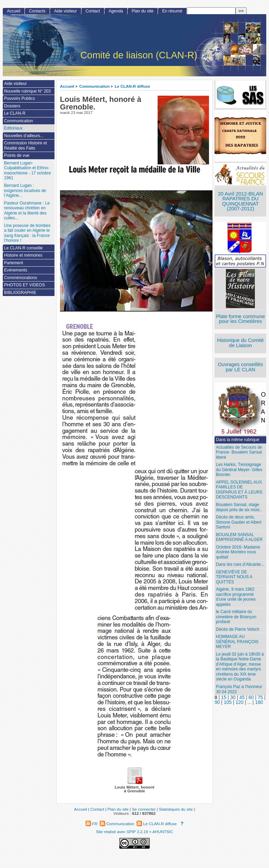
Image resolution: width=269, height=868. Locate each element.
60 (251, 698)
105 (228, 702)
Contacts (37, 11)
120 (240, 702)
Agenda (116, 11)
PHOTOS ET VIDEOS (25, 285)
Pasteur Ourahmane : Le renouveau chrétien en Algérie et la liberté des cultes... (27, 211)
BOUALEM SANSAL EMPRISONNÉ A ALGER (239, 537)
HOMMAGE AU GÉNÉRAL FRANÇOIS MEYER (237, 642)
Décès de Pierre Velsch (238, 629)
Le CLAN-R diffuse (132, 86)
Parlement (14, 263)
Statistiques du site (176, 809)
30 (233, 698)
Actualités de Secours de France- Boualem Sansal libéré (239, 452)
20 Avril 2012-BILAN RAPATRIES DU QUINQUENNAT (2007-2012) (240, 201)
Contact (93, 11)
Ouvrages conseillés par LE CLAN (241, 367)
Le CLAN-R (15, 113)
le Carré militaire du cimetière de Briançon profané (236, 617)
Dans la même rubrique (238, 440)
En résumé (172, 11)
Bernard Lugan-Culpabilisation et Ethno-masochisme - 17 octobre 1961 (28, 171)
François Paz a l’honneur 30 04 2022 (239, 689)
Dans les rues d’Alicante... (240, 564)
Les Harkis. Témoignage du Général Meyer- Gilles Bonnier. (239, 470)
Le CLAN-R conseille (23, 248)
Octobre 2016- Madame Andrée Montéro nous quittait (238, 552)
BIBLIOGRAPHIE (20, 293)
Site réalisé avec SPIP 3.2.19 (122, 832)
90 (217, 702)
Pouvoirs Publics (19, 98)
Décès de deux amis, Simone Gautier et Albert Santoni (239, 522)
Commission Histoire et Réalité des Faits (26, 146)
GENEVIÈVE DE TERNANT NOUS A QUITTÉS (234, 577)
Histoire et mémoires (23, 255)
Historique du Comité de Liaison (240, 343)
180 (259, 702)
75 (260, 698)
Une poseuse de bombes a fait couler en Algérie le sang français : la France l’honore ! (27, 233)
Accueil (67, 86)
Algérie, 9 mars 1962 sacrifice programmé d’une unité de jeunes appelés (236, 597)
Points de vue (17, 155)
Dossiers (12, 106)
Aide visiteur (66, 11)
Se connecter (144, 809)
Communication (94, 86)
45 (242, 698)
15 (224, 698)
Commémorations (21, 278)
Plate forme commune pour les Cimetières (240, 319)
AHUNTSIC (163, 832)
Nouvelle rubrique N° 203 (27, 91)
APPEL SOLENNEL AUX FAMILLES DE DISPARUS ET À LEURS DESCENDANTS (239, 490)
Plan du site (143, 11)
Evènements (16, 270)
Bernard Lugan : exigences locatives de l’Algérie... (25, 190)
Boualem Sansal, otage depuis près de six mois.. (239, 507)
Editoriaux (13, 128)
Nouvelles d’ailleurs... (24, 136)
